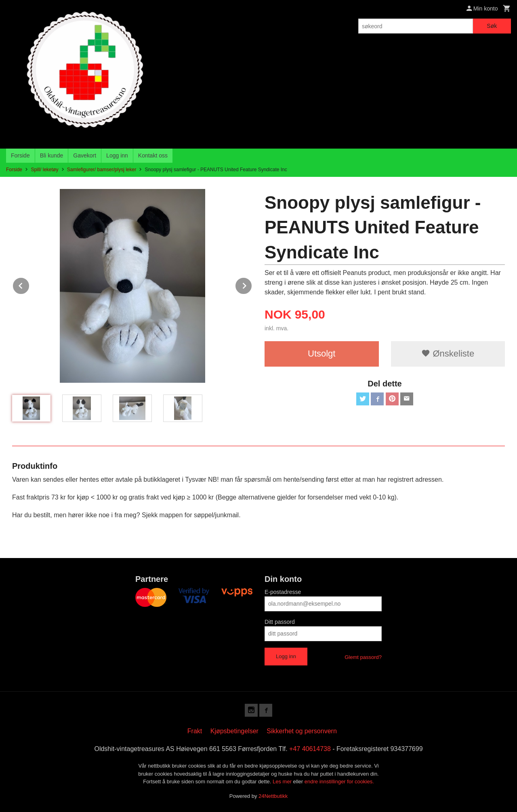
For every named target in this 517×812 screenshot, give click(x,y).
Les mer (283, 782)
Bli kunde (52, 155)
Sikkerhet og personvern (302, 731)
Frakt (195, 731)
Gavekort (85, 155)
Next (252, 284)
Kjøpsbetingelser (234, 731)
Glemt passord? (363, 657)
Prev (29, 284)
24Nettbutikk (273, 796)
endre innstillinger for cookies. (339, 782)
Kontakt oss (153, 155)
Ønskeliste (448, 354)
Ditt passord (280, 622)
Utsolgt (322, 354)
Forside (20, 155)
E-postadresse (283, 592)
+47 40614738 (310, 749)
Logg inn (117, 155)
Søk (492, 26)
